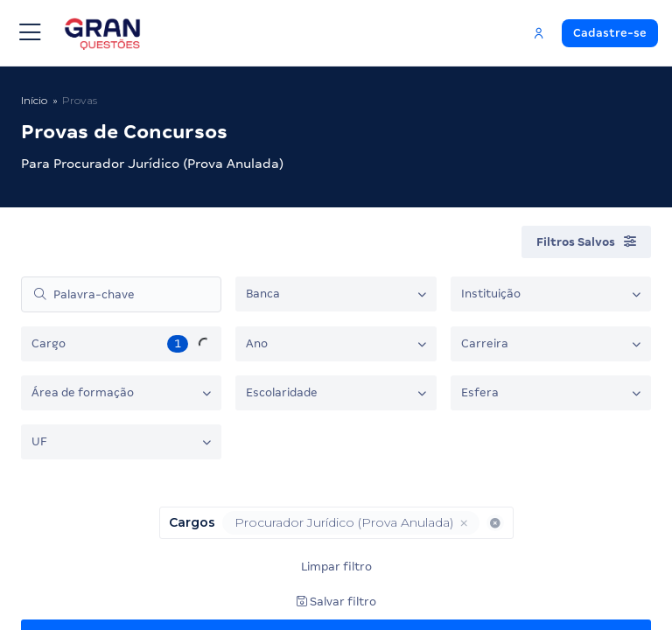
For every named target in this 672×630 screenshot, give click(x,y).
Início (34, 100)
